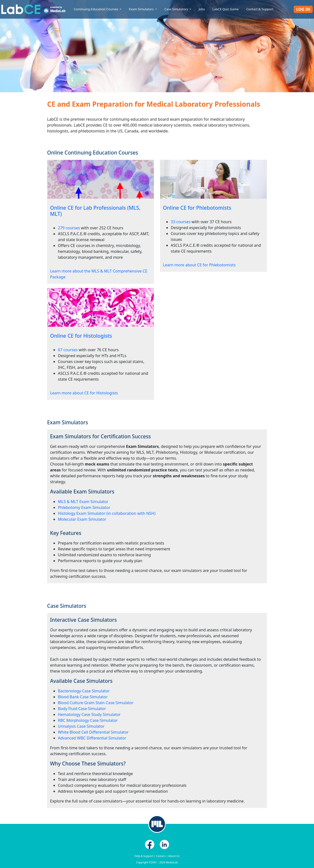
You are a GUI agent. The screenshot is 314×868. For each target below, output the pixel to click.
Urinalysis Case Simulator (81, 726)
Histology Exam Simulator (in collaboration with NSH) (107, 513)
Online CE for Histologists (81, 336)
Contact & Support (260, 9)
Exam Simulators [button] (142, 9)
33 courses (181, 222)
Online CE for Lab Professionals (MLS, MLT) (95, 211)
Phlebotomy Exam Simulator (84, 507)
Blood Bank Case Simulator (83, 697)
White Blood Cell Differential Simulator (93, 732)
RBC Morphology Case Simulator (88, 720)
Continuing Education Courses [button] (96, 9)
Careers (161, 856)
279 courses (69, 228)
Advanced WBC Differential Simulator (92, 738)
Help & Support (144, 856)
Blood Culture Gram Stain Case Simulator (96, 703)
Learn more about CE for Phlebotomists (199, 265)
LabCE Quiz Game (226, 9)
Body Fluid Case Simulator (82, 709)
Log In (303, 9)
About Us (174, 856)
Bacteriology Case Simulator (84, 691)
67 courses (68, 350)
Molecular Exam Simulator (82, 519)
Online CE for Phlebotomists (197, 208)
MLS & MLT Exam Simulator (83, 502)
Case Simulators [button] (177, 9)
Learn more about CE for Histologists (84, 393)
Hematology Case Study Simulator (89, 714)
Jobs (202, 9)
